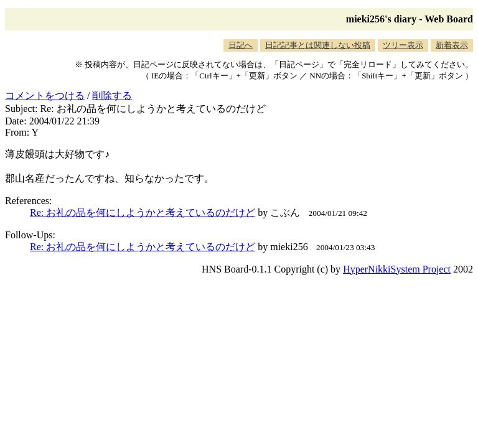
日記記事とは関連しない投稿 (318, 45)
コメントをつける (45, 96)
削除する (112, 96)
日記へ (241, 45)
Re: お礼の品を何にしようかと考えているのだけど (143, 212)
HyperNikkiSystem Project (397, 269)
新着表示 (452, 45)
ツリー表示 (403, 45)
